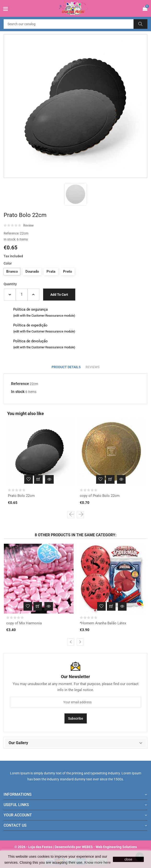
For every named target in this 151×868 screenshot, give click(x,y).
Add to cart (59, 295)
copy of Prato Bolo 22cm (100, 496)
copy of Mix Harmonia (24, 623)
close (128, 859)
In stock (18, 392)
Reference (20, 384)
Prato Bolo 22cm (21, 496)
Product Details (66, 367)
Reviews (93, 367)
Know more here (98, 862)
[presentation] (71, 515)
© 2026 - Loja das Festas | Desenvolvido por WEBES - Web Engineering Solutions (76, 847)
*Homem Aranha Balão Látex (103, 623)
